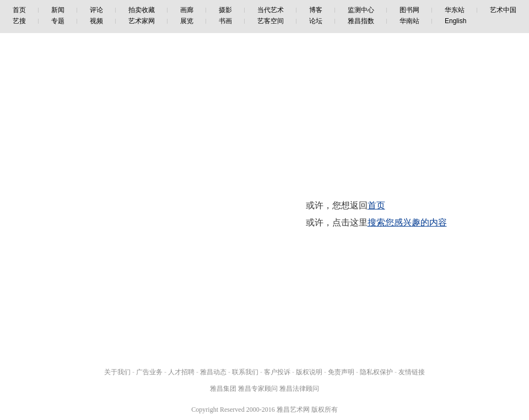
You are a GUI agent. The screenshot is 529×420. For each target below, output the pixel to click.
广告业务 (149, 372)
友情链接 (412, 372)
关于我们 (117, 372)
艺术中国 (503, 10)
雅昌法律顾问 (299, 389)
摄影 (225, 10)
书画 (225, 21)
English (455, 21)
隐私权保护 (376, 372)
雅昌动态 (213, 372)
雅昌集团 (223, 389)
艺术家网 (142, 21)
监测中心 (361, 10)
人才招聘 (181, 372)
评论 (96, 10)
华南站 (409, 21)
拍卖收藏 (142, 10)
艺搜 (19, 21)
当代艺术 (271, 10)
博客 (316, 10)
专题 (58, 21)
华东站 (455, 10)
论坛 (316, 21)
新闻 (58, 10)
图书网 (409, 10)
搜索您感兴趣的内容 (407, 222)
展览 (187, 21)
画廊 (187, 10)
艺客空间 (271, 21)
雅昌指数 (361, 21)
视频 (96, 21)
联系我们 (245, 372)
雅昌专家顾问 (258, 389)
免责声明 (341, 372)
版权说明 (309, 372)
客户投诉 (277, 372)
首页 (19, 10)
